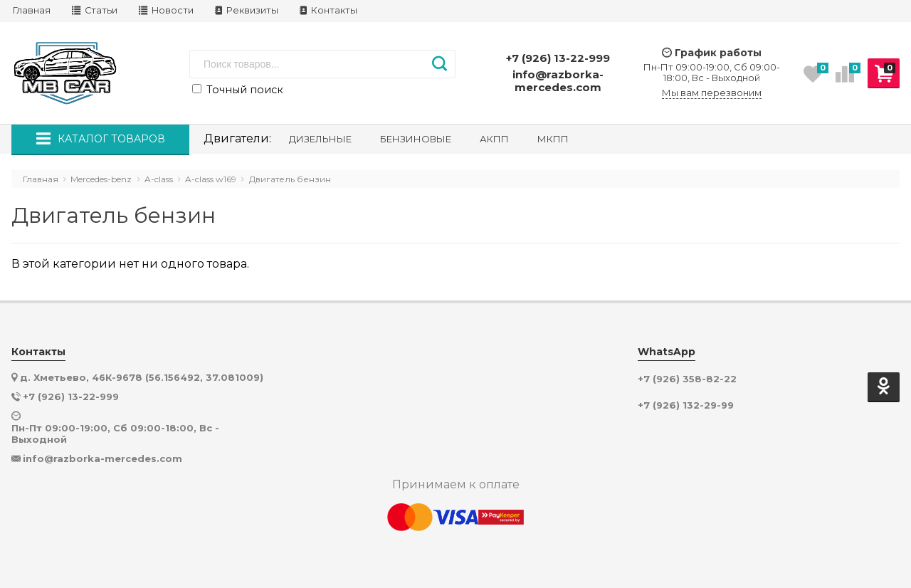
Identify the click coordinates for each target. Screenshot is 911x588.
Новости (166, 10)
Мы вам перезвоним (712, 93)
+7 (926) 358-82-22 (687, 379)
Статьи (95, 10)
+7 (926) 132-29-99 (686, 405)
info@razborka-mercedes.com (558, 81)
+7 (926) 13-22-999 (558, 58)
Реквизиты (247, 10)
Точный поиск (238, 90)
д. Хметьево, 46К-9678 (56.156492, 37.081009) (142, 377)
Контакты (328, 10)
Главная (32, 10)
